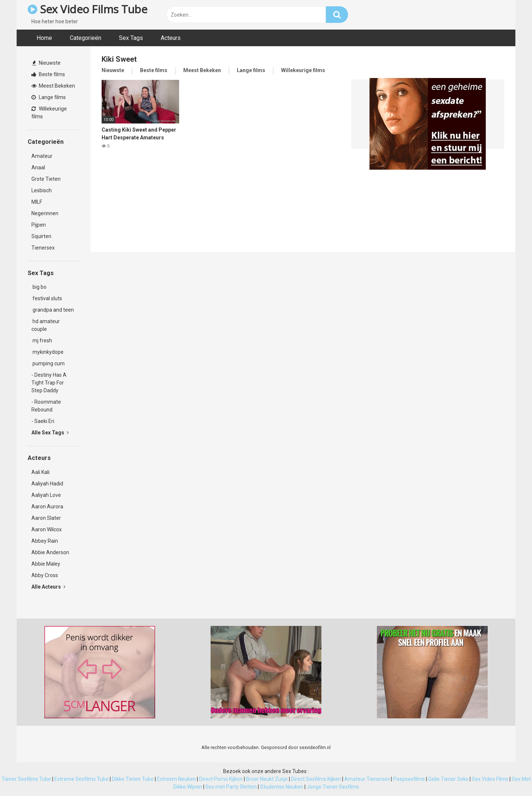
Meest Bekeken (53, 86)
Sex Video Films (490, 779)
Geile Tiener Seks (448, 779)
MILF (37, 202)
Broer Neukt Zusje (267, 779)
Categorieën (86, 38)
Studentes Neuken (282, 787)
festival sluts (47, 298)
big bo (39, 287)
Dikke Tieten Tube (133, 779)
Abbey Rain (45, 541)
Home (44, 38)
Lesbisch (42, 190)
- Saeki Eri (43, 421)
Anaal (38, 167)
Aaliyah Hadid (47, 484)
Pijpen (39, 225)
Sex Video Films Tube (87, 9)
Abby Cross (45, 575)
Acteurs (171, 38)
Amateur (42, 156)
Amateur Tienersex (367, 779)
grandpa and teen (53, 310)
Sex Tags (131, 38)
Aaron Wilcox (47, 529)
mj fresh (42, 341)
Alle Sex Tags (50, 433)
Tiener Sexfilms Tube (26, 779)
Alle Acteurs (48, 587)
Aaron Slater (46, 518)
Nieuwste (46, 63)
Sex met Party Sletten (231, 787)
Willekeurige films (49, 113)
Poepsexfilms (409, 779)
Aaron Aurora (47, 507)
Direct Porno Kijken (221, 779)
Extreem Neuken (176, 779)
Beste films (48, 74)
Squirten (41, 236)
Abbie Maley (46, 564)
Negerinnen (45, 213)
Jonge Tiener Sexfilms (333, 787)
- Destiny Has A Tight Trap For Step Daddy (49, 383)
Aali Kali (40, 472)
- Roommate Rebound (46, 406)
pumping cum (48, 363)
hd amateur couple (46, 325)
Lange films (49, 97)
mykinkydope (47, 352)
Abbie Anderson (50, 552)
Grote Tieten (46, 179)
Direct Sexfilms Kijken (316, 779)
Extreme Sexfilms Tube (81, 779)
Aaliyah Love (46, 495)
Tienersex (43, 248)
